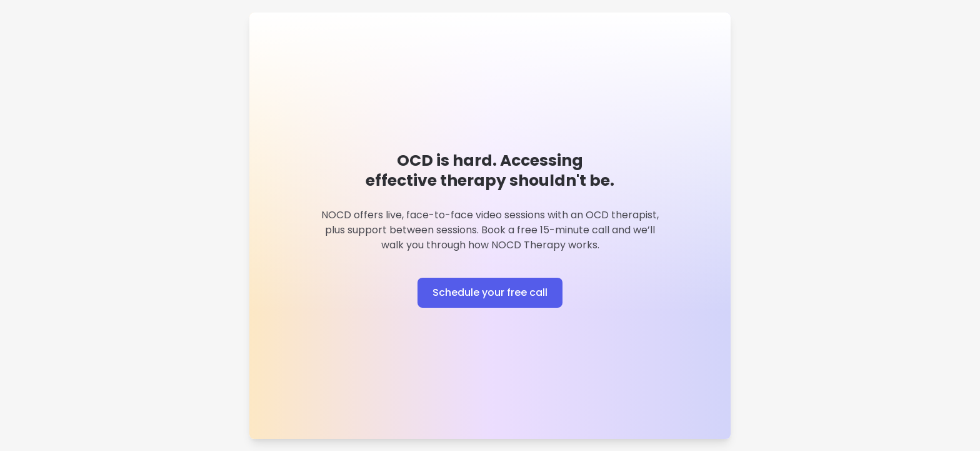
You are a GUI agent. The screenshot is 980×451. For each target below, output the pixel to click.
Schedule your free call (490, 292)
